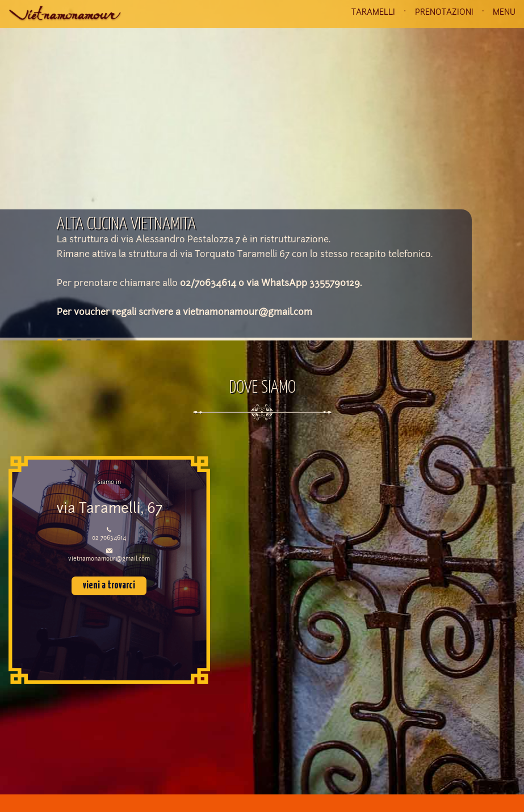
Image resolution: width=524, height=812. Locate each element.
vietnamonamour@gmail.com (248, 313)
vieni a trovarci (109, 586)
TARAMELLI (373, 12)
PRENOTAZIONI (444, 12)
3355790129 (335, 284)
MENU (504, 12)
